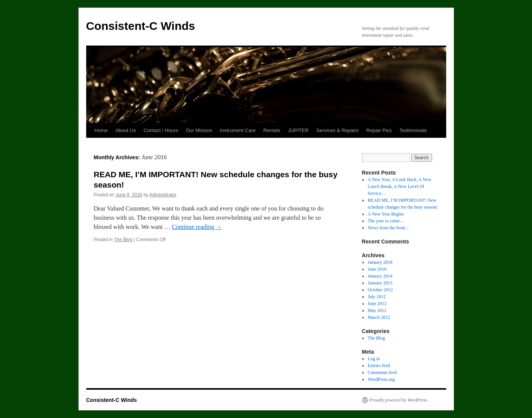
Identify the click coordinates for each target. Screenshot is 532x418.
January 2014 (380, 276)
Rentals (272, 130)
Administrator (163, 195)
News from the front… (389, 228)
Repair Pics (379, 130)
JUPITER (298, 130)
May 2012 (377, 310)
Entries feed (379, 366)
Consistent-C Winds (141, 26)
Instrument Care (238, 130)
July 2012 (377, 297)
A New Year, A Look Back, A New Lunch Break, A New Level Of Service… (399, 186)
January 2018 (380, 262)
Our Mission (199, 130)
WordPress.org (381, 379)
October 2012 (380, 290)
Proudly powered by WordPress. (399, 400)
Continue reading (197, 227)
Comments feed (382, 372)
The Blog (123, 240)
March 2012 (379, 317)
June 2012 (377, 304)
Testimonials (413, 130)
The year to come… (386, 221)
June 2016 (377, 269)
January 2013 (380, 283)
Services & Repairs (338, 130)
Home (101, 130)
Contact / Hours (161, 130)
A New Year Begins (386, 214)
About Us (125, 130)
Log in (374, 359)
